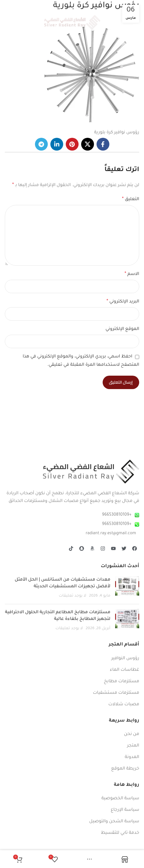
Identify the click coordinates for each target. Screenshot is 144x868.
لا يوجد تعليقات (72, 596)
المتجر (133, 746)
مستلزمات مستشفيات (116, 693)
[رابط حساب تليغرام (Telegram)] (41, 144)
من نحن (131, 734)
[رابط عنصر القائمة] (72, 515)
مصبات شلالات (124, 704)
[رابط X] (88, 144)
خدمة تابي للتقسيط (120, 833)
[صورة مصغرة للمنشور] (127, 588)
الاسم (132, 274)
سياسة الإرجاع (125, 810)
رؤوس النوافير (125, 658)
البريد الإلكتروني (123, 302)
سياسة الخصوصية (120, 798)
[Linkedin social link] (57, 144)
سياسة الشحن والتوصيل (114, 821)
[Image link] (91, 472)
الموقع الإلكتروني (122, 329)
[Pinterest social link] (72, 144)
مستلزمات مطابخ (122, 681)
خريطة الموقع (125, 769)
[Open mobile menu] (136, 22)
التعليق (131, 199)
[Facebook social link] (103, 144)
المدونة (132, 757)
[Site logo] (72, 23)
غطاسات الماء (125, 670)
